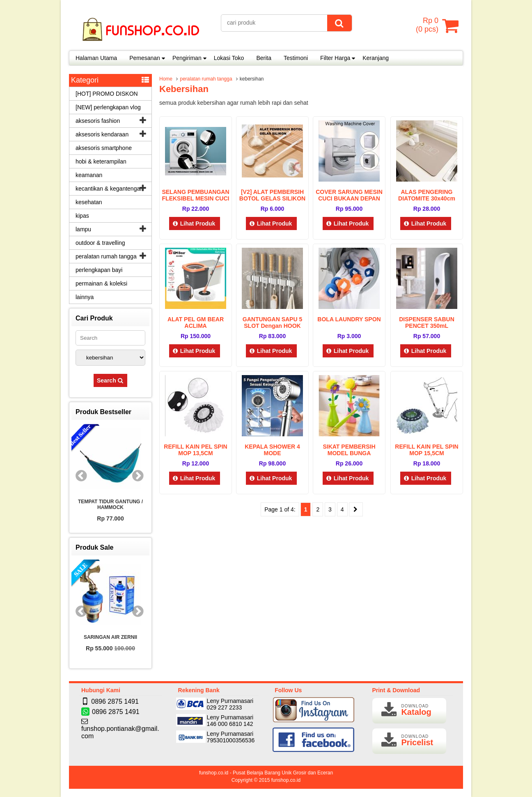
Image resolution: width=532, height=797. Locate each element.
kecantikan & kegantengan (109, 189)
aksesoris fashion (98, 121)
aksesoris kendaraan (102, 134)
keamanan (89, 175)
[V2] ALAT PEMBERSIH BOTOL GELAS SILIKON (272, 195)
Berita (264, 58)
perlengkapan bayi (99, 270)
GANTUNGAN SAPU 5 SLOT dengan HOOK (272, 322)
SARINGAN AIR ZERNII (110, 637)
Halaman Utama (96, 58)
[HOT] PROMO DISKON (107, 94)
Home (166, 79)
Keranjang (376, 58)
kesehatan (89, 202)
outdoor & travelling (100, 243)
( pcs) (428, 25)
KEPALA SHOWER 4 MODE (272, 450)
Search (110, 380)
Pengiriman (187, 58)
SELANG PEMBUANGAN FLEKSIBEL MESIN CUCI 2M (195, 198)
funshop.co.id (286, 780)
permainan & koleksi (101, 283)
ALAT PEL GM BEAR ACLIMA (196, 322)
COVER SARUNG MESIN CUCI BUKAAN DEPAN (349, 195)
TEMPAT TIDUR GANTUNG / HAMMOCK (110, 504)
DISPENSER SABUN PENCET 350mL (427, 322)
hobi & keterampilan (101, 161)
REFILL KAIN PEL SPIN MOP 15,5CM (427, 450)
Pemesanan (145, 58)
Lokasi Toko (229, 58)
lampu (83, 229)
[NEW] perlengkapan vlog (108, 107)
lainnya (85, 297)
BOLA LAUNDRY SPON (349, 319)
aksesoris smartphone (104, 148)
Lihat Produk (195, 223)
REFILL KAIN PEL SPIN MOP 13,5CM (195, 450)
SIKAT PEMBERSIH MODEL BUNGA (349, 450)
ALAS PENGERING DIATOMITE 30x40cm (427, 195)
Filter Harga (335, 58)
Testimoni (296, 58)
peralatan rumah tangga (206, 79)
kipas (82, 216)
